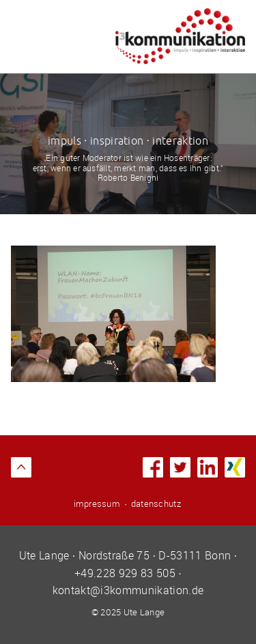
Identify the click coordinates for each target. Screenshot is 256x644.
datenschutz (156, 503)
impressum (97, 503)
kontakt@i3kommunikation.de (128, 590)
